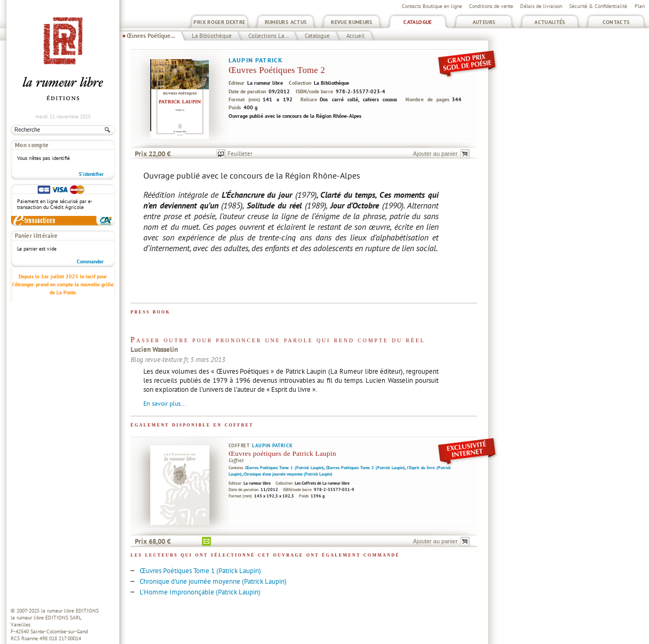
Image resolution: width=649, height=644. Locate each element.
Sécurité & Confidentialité (598, 6)
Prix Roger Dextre (219, 22)
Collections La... (268, 36)
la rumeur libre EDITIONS (70, 611)
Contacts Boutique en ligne (432, 6)
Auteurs (484, 22)
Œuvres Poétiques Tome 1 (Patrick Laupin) (285, 468)
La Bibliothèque (212, 36)
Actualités (550, 22)
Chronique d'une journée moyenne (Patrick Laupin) (288, 474)
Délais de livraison (541, 6)
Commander (90, 261)
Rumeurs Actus (286, 22)
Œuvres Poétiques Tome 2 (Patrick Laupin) (366, 468)
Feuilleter (240, 154)
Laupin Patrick (255, 60)
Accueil (355, 36)
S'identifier (91, 174)
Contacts (616, 22)
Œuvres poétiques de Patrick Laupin (282, 453)
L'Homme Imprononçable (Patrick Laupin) (200, 592)
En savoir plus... (165, 403)
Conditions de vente (491, 6)
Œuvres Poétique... (151, 36)
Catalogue (417, 22)
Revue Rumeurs (352, 22)
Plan (640, 6)
